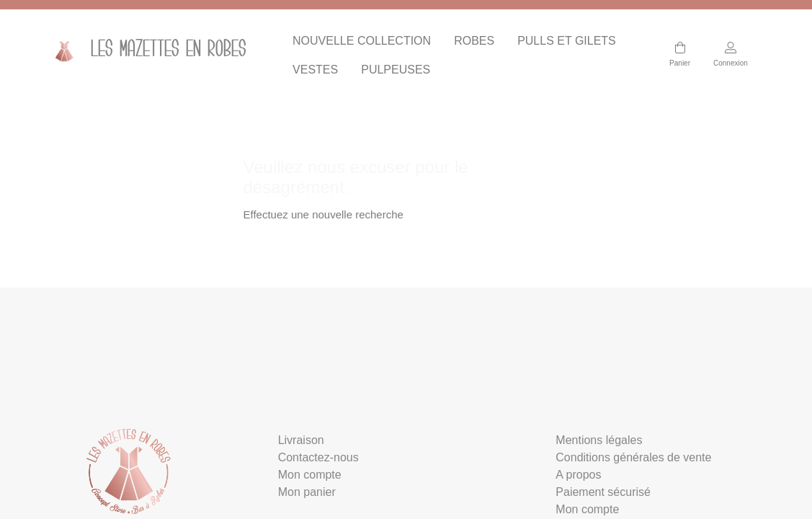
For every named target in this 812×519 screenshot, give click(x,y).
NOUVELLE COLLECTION (362, 41)
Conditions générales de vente (633, 457)
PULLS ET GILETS (567, 41)
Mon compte (310, 475)
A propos (578, 475)
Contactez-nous (318, 457)
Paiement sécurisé (603, 492)
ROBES (474, 41)
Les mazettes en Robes (145, 50)
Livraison (301, 440)
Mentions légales (599, 440)
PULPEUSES (396, 70)
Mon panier (307, 492)
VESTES (315, 70)
